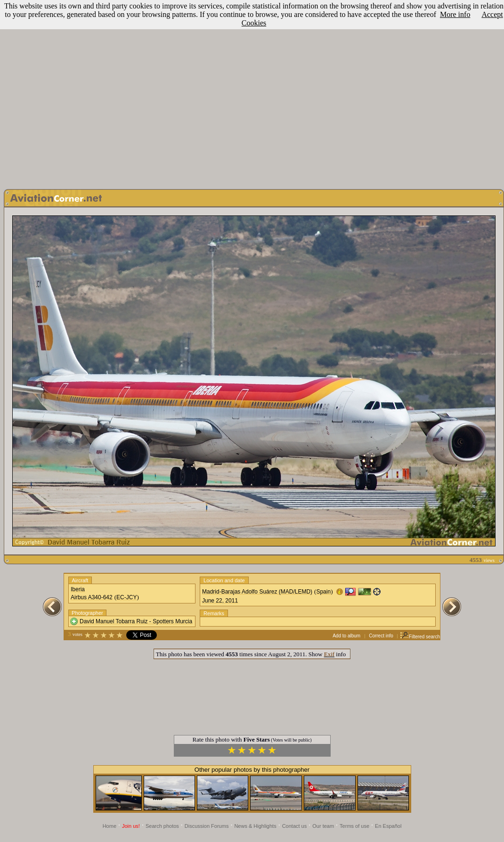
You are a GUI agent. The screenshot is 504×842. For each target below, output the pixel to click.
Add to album (346, 636)
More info (455, 14)
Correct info (381, 636)
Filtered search (420, 637)
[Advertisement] (250, 92)
